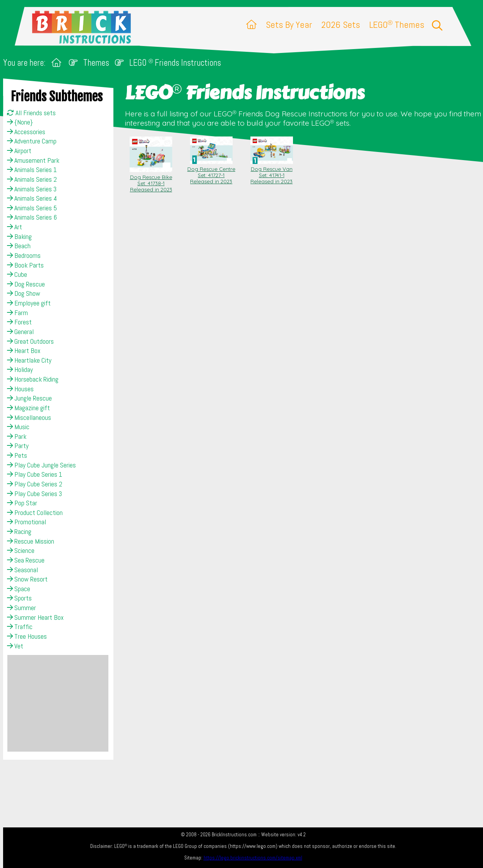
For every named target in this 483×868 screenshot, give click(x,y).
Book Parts (25, 265)
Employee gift (29, 303)
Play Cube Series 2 (35, 484)
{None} (20, 122)
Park (17, 437)
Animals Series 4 (32, 198)
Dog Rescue (26, 284)
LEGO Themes (397, 25)
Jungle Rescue (29, 398)
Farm (17, 313)
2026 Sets (341, 25)
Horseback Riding (33, 379)
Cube (17, 275)
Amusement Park (33, 160)
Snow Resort (27, 579)
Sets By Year (289, 25)
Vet (15, 646)
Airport (19, 151)
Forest (19, 322)
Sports (19, 598)
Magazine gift (28, 408)
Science (21, 551)
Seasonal (22, 570)
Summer (21, 608)
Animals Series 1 (32, 170)
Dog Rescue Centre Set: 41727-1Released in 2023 (211, 172)
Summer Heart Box (35, 617)
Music (18, 427)
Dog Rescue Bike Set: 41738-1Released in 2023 (151, 180)
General (20, 332)
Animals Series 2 (32, 179)
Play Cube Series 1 (35, 474)
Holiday (20, 370)
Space (19, 589)
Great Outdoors (30, 341)
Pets (17, 455)
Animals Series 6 (32, 217)
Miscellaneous (29, 418)
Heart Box (24, 351)
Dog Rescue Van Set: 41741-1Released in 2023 (272, 172)
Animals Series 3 (32, 189)
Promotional (27, 522)
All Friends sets (31, 113)
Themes (96, 63)
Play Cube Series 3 (34, 494)
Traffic (20, 627)
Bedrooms (24, 256)
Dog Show (24, 293)
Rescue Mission (31, 541)
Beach (19, 246)
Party (18, 446)
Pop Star (22, 503)
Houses (20, 389)
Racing (19, 532)
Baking (19, 237)
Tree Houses (27, 636)
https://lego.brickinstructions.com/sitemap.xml (253, 858)
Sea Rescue (26, 560)
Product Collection (35, 513)
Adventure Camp (32, 141)
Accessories (26, 132)
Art (15, 227)
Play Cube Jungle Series (41, 465)
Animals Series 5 (32, 208)
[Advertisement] (58, 703)
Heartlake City (29, 360)
